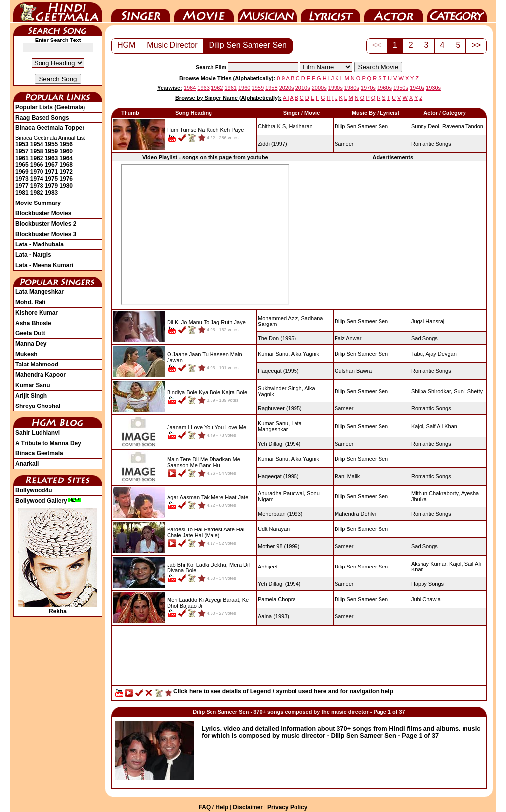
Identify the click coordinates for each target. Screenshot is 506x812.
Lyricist (331, 11)
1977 (22, 186)
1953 (22, 144)
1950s (401, 88)
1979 (52, 186)
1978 (37, 186)
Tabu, (418, 354)
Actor (394, 11)
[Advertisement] (393, 235)
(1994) (279, 444)
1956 (66, 144)
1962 (37, 158)
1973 (22, 179)
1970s (368, 88)
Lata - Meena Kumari (44, 265)
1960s (384, 88)
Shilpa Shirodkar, (432, 391)
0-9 (281, 78)
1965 (22, 165)
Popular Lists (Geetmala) (50, 107)
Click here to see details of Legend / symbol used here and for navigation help (283, 691)
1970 (37, 172)
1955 (52, 144)
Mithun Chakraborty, (435, 493)
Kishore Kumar (37, 313)
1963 (52, 158)
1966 (37, 165)
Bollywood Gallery (48, 501)
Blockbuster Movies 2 (46, 224)
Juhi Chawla (426, 599)
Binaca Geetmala (39, 453)
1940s (417, 88)
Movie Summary (38, 203)
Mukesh (26, 354)
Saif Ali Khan (442, 426)
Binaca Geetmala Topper (50, 128)
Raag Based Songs (42, 118)
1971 (52, 172)
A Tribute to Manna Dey (48, 443)
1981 (22, 193)
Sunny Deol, (426, 126)
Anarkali (27, 464)
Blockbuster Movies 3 (46, 234)
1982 (37, 193)
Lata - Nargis (33, 255)
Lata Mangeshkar (40, 292)
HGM (126, 45)
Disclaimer (248, 807)
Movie (204, 11)
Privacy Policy (287, 807)
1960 (66, 151)
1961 (22, 158)
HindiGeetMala (58, 11)
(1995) (277, 338)
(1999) (279, 546)
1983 (52, 193)
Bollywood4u (34, 490)
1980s (352, 88)
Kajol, (418, 426)
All (286, 98)
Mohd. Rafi (30, 302)
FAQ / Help (214, 807)
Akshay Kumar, (429, 564)
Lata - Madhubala (40, 244)
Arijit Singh (31, 396)
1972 (66, 172)
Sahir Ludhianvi (38, 433)
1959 (52, 151)
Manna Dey (31, 344)
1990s (336, 88)
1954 (37, 144)
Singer (141, 11)
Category (457, 11)
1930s (433, 88)
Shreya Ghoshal (38, 406)
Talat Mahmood (37, 365)
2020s (287, 88)
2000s (319, 88)
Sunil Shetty (468, 391)
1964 (66, 158)
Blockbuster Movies (43, 213)
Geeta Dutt (30, 333)
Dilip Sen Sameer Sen (248, 45)
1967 (52, 165)
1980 (66, 186)
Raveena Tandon (463, 126)
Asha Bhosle (33, 323)
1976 (66, 179)
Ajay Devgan (441, 354)
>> (476, 45)
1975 (52, 179)
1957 (22, 151)
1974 (37, 179)
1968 (66, 165)
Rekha (58, 608)
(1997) (273, 144)
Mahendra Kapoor (41, 375)
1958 (37, 151)
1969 (22, 172)
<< (377, 45)
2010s (303, 88)
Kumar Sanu (33, 385)
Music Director (267, 11)
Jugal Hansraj (428, 321)
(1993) (280, 514)
